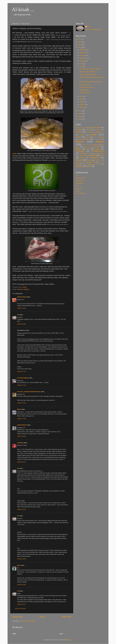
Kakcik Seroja (22, 297)
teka (101, 162)
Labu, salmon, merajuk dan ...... (89, 74)
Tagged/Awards (91, 162)
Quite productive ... (85, 90)
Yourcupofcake (81, 193)
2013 (80, 45)
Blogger (69, 640)
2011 (80, 111)
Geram (87, 137)
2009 (80, 116)
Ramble (93, 156)
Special (89, 160)
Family (78, 137)
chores (78, 130)
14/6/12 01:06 (21, 585)
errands (82, 135)
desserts (97, 130)
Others (78, 149)
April (81, 99)
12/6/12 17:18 (21, 385)
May (81, 96)
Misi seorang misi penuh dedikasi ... (91, 69)
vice (100, 164)
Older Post (66, 617)
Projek (97, 149)
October (82, 55)
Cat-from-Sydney (23, 378)
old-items (96, 147)
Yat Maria (20, 443)
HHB (77, 191)
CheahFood (80, 183)
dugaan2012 (100, 132)
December (83, 50)
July (81, 64)
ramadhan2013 (83, 156)
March (82, 102)
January (82, 107)
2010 (80, 114)
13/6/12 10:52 (21, 509)
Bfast (88, 128)
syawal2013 (79, 162)
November (83, 53)
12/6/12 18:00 (21, 436)
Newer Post (17, 617)
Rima (19, 565)
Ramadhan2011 (85, 153)
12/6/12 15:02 (21, 308)
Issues (87, 139)
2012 (80, 47)
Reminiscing (94, 158)
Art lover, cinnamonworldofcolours (29, 392)
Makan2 (80, 142)
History (95, 137)
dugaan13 (90, 132)
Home (42, 617)
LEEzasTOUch (22, 425)
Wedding (79, 166)
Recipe (83, 158)
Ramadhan (80, 151)
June (81, 67)
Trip (77, 164)
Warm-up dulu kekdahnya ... (88, 72)
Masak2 (20, 289)
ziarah (89, 166)
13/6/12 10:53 (21, 559)
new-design (87, 147)
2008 (80, 119)
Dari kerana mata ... (86, 84)
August (82, 61)
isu (94, 139)
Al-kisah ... (23, 9)
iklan (80, 139)
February (83, 105)
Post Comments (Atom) (28, 621)
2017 (80, 39)
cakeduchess (80, 181)
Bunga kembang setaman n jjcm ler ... (91, 82)
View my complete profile (93, 29)
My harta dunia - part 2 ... (87, 87)
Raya (102, 156)
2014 (80, 42)
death (88, 130)
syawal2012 (98, 160)
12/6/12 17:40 (21, 403)
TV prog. (85, 164)
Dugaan (79, 132)
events (93, 135)
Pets (88, 149)
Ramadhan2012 (99, 153)
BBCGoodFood (80, 128)
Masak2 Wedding (87, 145)
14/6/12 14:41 (21, 604)
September (83, 58)
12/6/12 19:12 (21, 462)
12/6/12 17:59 (21, 419)
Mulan (19, 409)
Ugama (94, 164)
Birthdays (96, 128)
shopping (26, 289)
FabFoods (79, 188)
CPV (77, 186)
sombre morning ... (85, 93)
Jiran (99, 139)
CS (18, 315)
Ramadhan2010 (98, 151)
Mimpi (96, 145)
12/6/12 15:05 (21, 324)
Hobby (102, 137)
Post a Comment (20, 608)
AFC (77, 176)
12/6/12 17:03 (21, 372)
